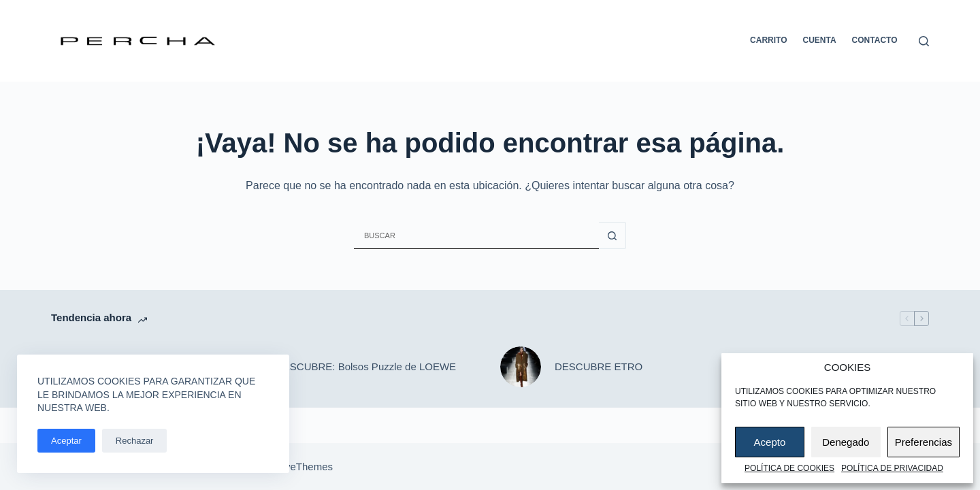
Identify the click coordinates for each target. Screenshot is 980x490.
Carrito (768, 40)
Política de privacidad (892, 468)
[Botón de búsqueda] (612, 235)
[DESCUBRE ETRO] (521, 367)
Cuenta (820, 40)
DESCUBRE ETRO (599, 366)
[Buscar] (924, 41)
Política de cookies (789, 468)
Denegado (846, 442)
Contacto (875, 40)
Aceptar (66, 441)
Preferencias (924, 442)
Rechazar (135, 441)
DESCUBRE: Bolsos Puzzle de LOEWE (366, 366)
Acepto (770, 442)
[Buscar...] (476, 235)
